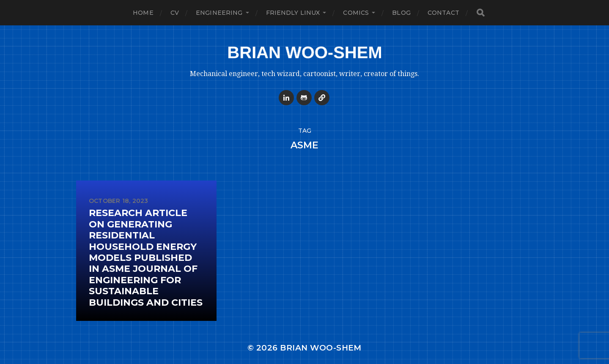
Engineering (219, 13)
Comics (356, 13)
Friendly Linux (293, 13)
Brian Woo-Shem (321, 348)
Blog (401, 13)
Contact (443, 13)
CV (175, 13)
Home (143, 13)
